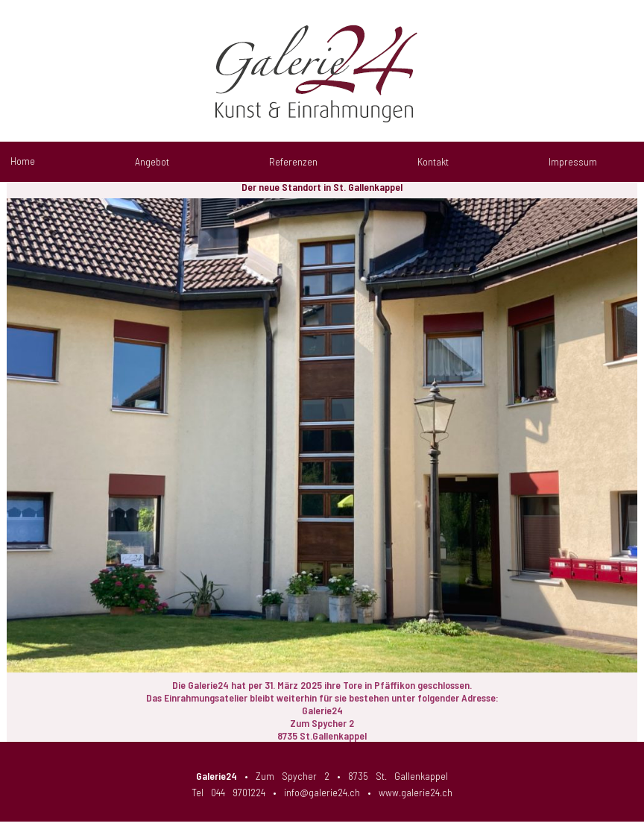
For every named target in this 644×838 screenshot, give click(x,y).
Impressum (573, 161)
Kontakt (433, 161)
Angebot (152, 161)
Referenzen (293, 161)
